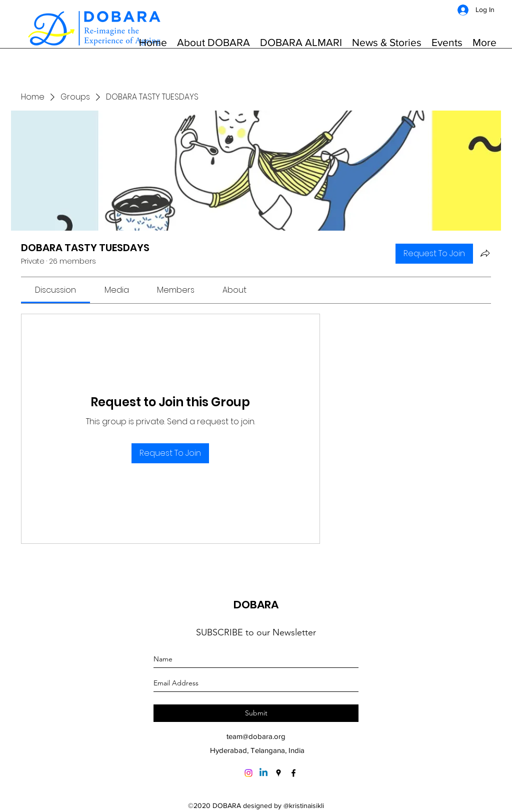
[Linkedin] (263, 773)
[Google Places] (278, 773)
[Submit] (256, 713)
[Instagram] (248, 773)
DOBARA (256, 605)
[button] (213, 43)
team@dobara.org (256, 736)
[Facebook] (293, 773)
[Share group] (485, 253)
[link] (55, 290)
